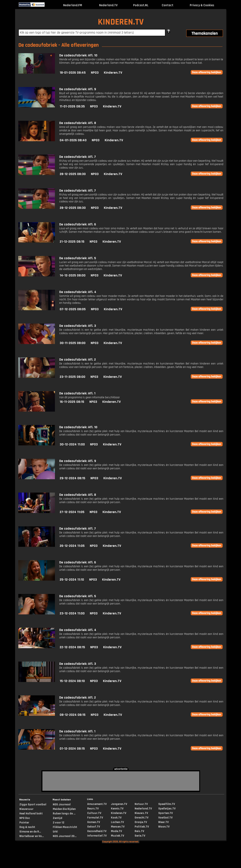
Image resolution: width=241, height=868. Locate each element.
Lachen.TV (117, 822)
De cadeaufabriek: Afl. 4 (78, 292)
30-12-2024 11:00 (72, 444)
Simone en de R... (30, 832)
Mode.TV (116, 831)
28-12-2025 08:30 (73, 174)
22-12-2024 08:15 (72, 647)
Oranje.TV (141, 822)
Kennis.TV (117, 809)
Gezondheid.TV (97, 831)
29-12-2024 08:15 (72, 478)
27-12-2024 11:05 (72, 512)
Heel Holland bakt (31, 814)
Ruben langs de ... (64, 814)
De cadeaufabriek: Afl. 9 (78, 89)
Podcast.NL (141, 5)
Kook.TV (116, 818)
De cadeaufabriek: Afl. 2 (78, 360)
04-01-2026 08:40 (73, 140)
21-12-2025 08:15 (72, 242)
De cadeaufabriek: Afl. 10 (78, 55)
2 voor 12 (58, 823)
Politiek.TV (142, 827)
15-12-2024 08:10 (72, 681)
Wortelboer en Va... (32, 836)
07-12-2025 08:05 (73, 309)
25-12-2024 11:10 (72, 580)
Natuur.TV (141, 804)
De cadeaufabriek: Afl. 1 (77, 393)
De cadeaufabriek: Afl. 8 (78, 123)
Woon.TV (164, 827)
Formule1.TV (95, 818)
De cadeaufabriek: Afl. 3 (78, 326)
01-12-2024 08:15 (72, 749)
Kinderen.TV (113, 73)
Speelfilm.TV (167, 804)
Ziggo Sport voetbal (33, 804)
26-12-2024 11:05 (72, 546)
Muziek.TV (117, 836)
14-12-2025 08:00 (73, 275)
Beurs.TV (93, 809)
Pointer (24, 823)
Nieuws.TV (141, 813)
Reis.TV (139, 831)
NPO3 (95, 73)
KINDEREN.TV (121, 22)
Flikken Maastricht (65, 827)
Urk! (55, 832)
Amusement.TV (97, 804)
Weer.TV (163, 822)
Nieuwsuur (26, 809)
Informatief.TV (97, 836)
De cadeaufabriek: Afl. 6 (78, 224)
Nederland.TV (108, 5)
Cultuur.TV (94, 813)
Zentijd (58, 818)
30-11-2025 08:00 (73, 343)
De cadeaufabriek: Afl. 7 (78, 157)
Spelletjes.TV (167, 809)
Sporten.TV (166, 813)
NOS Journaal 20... (65, 836)
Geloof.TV (94, 827)
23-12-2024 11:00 (72, 613)
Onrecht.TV (141, 818)
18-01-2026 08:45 (73, 73)
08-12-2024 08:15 (73, 715)
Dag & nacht (27, 827)
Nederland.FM (73, 5)
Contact (168, 5)
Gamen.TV (94, 822)
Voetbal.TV (165, 818)
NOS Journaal (62, 804)
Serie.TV (140, 836)
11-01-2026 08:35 (72, 106)
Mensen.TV (118, 827)
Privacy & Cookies (202, 5)
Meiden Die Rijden (64, 809)
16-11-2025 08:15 (72, 402)
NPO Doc (25, 818)
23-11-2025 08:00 (72, 377)
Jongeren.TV (119, 804)
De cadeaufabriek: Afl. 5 (78, 258)
